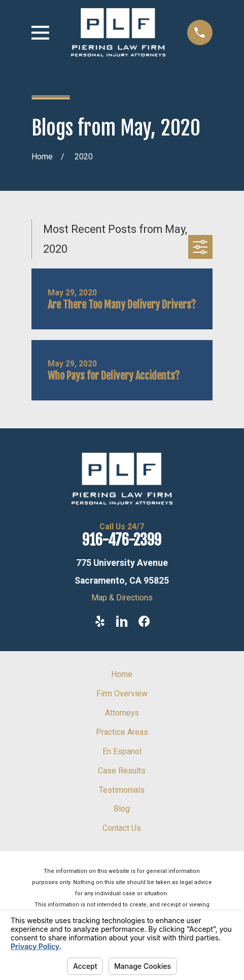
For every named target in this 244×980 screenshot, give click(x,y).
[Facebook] (144, 621)
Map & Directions (122, 598)
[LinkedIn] (122, 621)
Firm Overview (122, 694)
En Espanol (122, 751)
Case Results (122, 771)
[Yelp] (100, 621)
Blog (122, 809)
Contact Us (122, 828)
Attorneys (122, 713)
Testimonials (122, 790)
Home (122, 674)
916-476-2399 (122, 540)
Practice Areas (122, 732)
